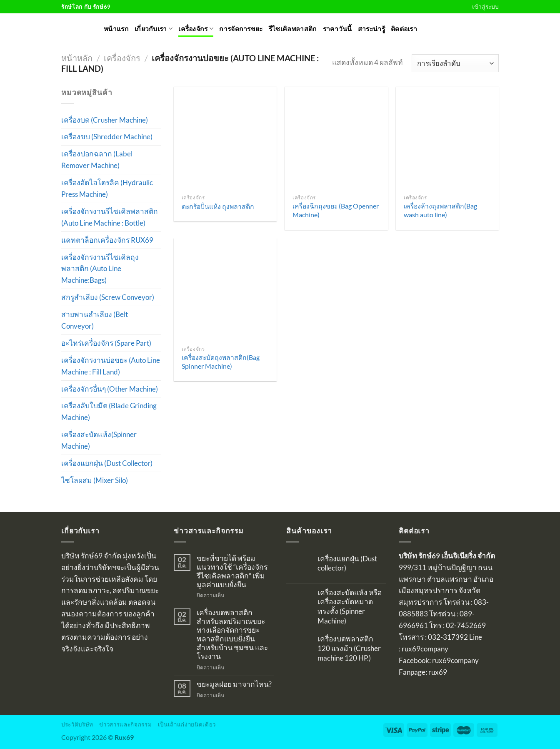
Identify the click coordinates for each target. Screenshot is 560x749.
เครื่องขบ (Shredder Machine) (107, 137)
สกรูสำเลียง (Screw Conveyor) (108, 297)
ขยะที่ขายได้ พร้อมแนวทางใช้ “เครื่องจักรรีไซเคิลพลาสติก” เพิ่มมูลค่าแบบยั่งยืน (232, 572)
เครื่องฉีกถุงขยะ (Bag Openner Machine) (336, 210)
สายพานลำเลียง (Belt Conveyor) (95, 320)
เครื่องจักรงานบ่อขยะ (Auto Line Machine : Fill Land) (111, 366)
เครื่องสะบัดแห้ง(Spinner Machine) (99, 440)
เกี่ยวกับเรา (154, 29)
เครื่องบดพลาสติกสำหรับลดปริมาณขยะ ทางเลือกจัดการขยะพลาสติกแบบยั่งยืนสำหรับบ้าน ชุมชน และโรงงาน (232, 635)
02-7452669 (466, 625)
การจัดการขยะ (241, 29)
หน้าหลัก (77, 58)
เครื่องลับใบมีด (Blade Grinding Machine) (109, 411)
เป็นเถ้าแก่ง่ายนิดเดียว (187, 724)
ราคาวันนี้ (337, 29)
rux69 (438, 672)
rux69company (425, 649)
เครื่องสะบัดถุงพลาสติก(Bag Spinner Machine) (221, 362)
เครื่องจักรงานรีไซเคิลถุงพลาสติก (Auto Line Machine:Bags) (100, 269)
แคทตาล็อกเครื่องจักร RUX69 (107, 240)
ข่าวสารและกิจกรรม (125, 724)
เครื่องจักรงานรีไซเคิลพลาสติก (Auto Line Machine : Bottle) (110, 217)
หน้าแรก (116, 29)
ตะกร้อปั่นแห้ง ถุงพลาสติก (218, 206)
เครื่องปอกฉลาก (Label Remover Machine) (97, 160)
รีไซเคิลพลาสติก (293, 29)
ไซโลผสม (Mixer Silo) (95, 480)
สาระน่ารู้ (371, 29)
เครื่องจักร (196, 29)
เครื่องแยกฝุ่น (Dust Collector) (107, 463)
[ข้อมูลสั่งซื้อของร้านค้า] (455, 63)
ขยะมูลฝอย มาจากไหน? (234, 684)
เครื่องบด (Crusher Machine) (105, 120)
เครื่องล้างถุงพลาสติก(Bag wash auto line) (440, 210)
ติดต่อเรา (404, 29)
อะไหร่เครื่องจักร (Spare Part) (106, 343)
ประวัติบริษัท (77, 724)
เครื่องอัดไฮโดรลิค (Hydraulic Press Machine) (107, 188)
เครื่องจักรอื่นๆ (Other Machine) (110, 389)
